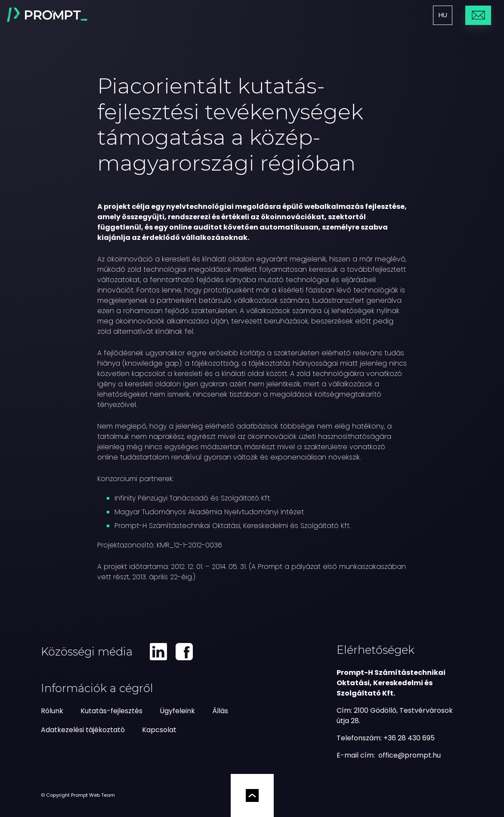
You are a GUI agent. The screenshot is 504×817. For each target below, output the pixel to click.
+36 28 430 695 (409, 738)
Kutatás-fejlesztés (111, 711)
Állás (220, 711)
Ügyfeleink (177, 711)
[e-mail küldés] (410, 755)
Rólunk (52, 711)
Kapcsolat (159, 730)
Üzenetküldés (478, 15)
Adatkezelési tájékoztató (83, 730)
